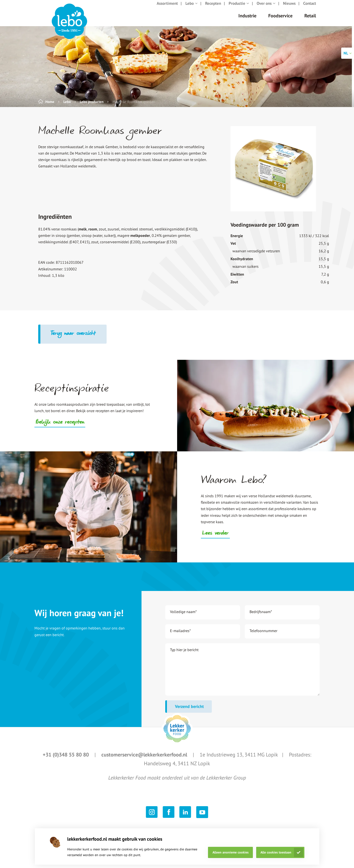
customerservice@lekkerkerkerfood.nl (145, 759)
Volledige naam (183, 616)
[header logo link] (69, 26)
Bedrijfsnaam (261, 616)
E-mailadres (180, 635)
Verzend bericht (189, 711)
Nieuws (289, 8)
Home (50, 106)
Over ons (266, 8)
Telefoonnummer (263, 635)
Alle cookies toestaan (276, 852)
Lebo (191, 8)
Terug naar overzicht (73, 339)
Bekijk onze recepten (60, 427)
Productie (239, 8)
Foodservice (280, 20)
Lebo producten (92, 106)
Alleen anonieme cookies (231, 852)
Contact (310, 8)
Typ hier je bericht (184, 654)
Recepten (213, 8)
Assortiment (167, 8)
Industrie (247, 20)
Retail (310, 20)
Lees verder (215, 538)
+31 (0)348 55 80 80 (66, 759)
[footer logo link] (177, 733)
